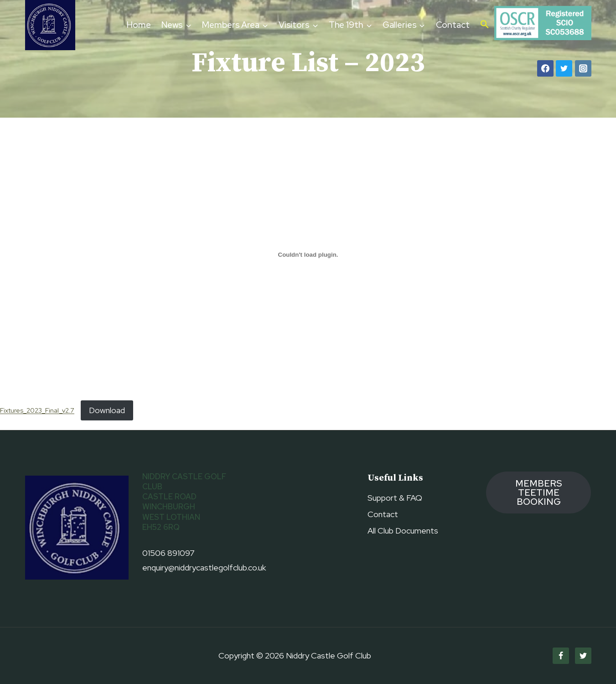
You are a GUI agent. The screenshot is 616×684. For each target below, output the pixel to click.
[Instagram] (583, 68)
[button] (484, 25)
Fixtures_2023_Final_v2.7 (37, 411)
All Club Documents (403, 531)
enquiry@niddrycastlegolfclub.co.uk (204, 567)
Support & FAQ (395, 498)
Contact (453, 25)
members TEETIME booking (539, 492)
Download (107, 410)
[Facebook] (545, 68)
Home (139, 25)
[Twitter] (564, 68)
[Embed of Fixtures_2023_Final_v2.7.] (308, 254)
